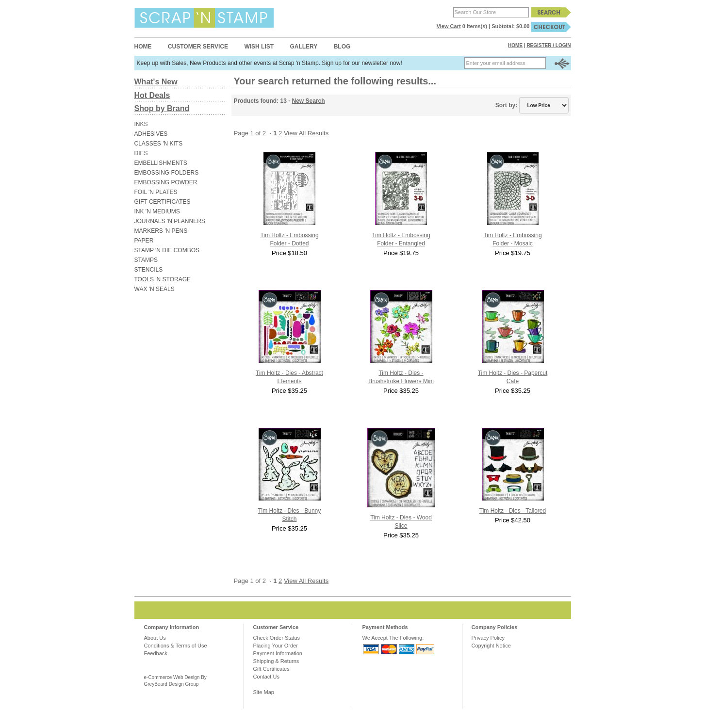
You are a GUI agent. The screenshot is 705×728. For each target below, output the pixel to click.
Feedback (156, 653)
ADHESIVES (151, 134)
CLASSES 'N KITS (159, 144)
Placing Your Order (276, 646)
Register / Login (549, 45)
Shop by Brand (162, 108)
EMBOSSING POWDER (166, 182)
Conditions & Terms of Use (176, 646)
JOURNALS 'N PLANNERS (170, 221)
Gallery (303, 47)
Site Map (264, 692)
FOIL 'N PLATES (156, 192)
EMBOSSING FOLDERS (167, 173)
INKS (141, 124)
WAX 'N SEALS (155, 289)
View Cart (449, 26)
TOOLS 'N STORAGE (163, 279)
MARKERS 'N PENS (161, 231)
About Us (155, 638)
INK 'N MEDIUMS (157, 211)
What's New (156, 82)
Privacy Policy (488, 638)
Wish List (259, 47)
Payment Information (278, 653)
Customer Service (198, 47)
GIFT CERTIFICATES (163, 202)
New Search (309, 101)
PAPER (144, 241)
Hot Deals (152, 95)
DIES (141, 153)
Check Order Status (277, 638)
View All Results (306, 133)
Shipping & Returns (276, 661)
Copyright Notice (491, 646)
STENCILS (149, 270)
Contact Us (266, 677)
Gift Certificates (271, 669)
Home (143, 47)
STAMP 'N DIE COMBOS (167, 250)
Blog (342, 47)
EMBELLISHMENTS (161, 163)
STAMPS (146, 260)
